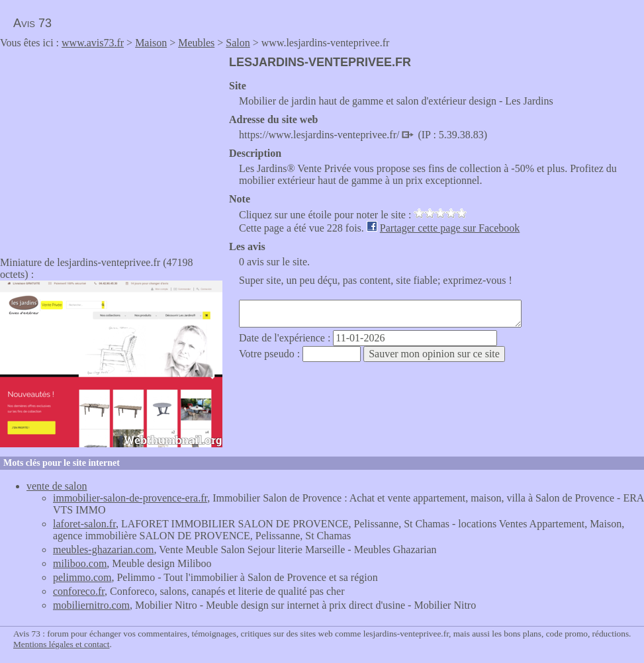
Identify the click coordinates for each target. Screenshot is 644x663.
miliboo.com (80, 563)
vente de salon (57, 486)
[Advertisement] (111, 148)
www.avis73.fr (93, 43)
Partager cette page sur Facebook (450, 228)
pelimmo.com (82, 577)
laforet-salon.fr (84, 524)
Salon (238, 43)
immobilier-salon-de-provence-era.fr (130, 498)
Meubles (196, 43)
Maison (151, 43)
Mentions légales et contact (61, 644)
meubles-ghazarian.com (103, 550)
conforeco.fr (79, 591)
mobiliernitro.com (91, 605)
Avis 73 (32, 23)
